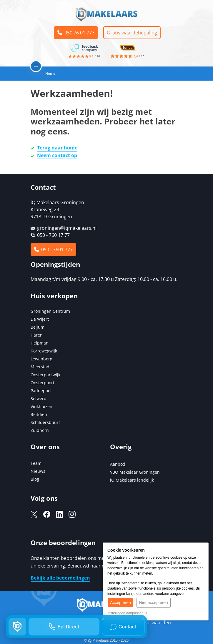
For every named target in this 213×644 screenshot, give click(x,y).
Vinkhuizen (41, 406)
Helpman (40, 343)
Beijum (38, 327)
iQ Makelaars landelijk (132, 480)
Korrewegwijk (44, 351)
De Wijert (40, 319)
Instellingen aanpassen (128, 613)
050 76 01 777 (76, 33)
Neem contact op (57, 155)
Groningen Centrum (50, 311)
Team (36, 463)
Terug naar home (57, 148)
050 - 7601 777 (53, 249)
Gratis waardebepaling (132, 33)
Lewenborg (41, 359)
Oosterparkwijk (45, 375)
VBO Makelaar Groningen (135, 472)
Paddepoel (41, 391)
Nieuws (38, 471)
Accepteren (120, 603)
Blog (35, 479)
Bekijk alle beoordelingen (60, 578)
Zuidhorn (40, 430)
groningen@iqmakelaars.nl (67, 228)
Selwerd (39, 398)
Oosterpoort (43, 383)
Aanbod (118, 464)
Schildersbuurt (45, 422)
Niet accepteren (154, 603)
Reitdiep (39, 414)
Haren (37, 335)
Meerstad (40, 367)
